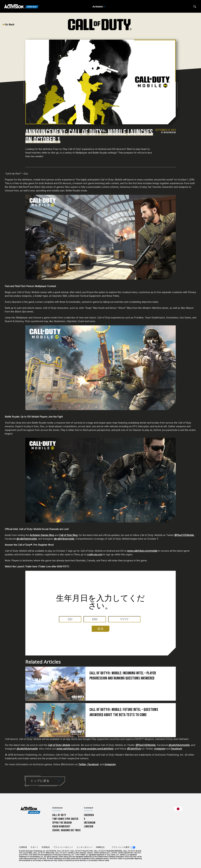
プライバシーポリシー (63, 847)
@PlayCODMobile (184, 535)
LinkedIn (89, 827)
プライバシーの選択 (121, 847)
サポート (34, 847)
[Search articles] (195, 7)
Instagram (90, 823)
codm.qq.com (95, 554)
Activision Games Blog (42, 535)
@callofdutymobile (27, 539)
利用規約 (46, 847)
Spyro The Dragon (62, 823)
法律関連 (23, 847)
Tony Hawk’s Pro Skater (65, 819)
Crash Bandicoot (61, 827)
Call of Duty (59, 815)
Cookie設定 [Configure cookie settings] (100, 847)
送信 (101, 629)
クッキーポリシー (85, 847)
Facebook (89, 815)
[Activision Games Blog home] (30, 810)
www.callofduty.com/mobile (142, 551)
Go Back (8, 24)
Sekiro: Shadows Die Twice (66, 830)
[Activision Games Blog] (21, 7)
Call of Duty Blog (68, 535)
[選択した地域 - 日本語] (178, 809)
